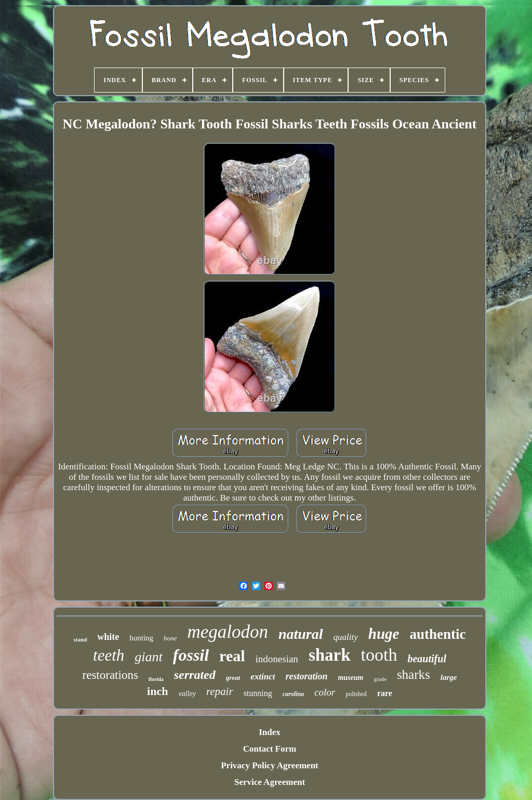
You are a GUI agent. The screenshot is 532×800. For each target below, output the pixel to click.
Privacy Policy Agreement (270, 765)
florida (156, 679)
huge (384, 634)
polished (356, 694)
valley (187, 694)
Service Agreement (270, 782)
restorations (110, 675)
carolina (293, 694)
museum (350, 678)
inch (157, 691)
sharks (414, 674)
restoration (306, 676)
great (233, 678)
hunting (141, 638)
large (449, 677)
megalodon (228, 632)
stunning (258, 693)
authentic (437, 634)
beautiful (427, 659)
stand (81, 639)
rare (385, 693)
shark (330, 655)
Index (270, 732)
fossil (191, 655)
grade (380, 679)
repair (220, 691)
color (325, 692)
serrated (195, 675)
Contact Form (270, 749)
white (108, 637)
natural (301, 634)
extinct (263, 677)
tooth (379, 655)
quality (346, 637)
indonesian (277, 659)
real (232, 656)
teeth (109, 655)
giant (148, 657)
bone (170, 638)
